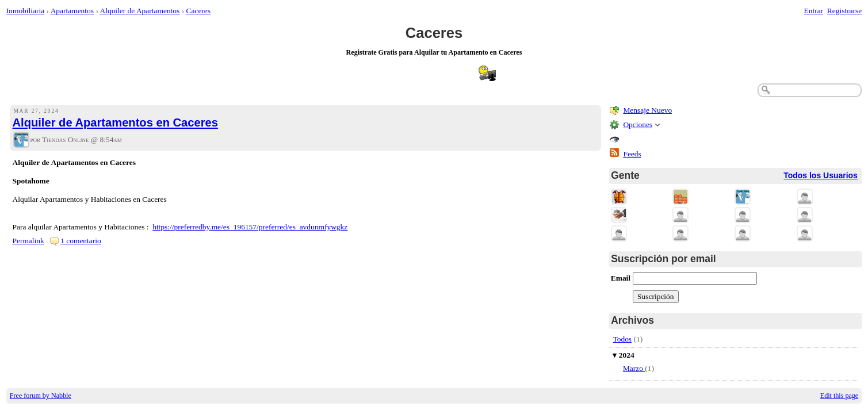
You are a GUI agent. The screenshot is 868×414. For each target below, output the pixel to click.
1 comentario (81, 241)
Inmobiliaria (25, 11)
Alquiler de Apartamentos (139, 11)
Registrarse (844, 11)
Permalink (28, 241)
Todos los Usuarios (821, 175)
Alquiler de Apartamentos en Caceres (115, 122)
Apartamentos (72, 11)
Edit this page (839, 396)
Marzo (634, 368)
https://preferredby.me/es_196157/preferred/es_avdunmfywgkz (250, 227)
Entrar (814, 11)
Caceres (199, 11)
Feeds (632, 154)
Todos (622, 339)
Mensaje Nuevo (647, 110)
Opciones (638, 124)
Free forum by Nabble (41, 396)
